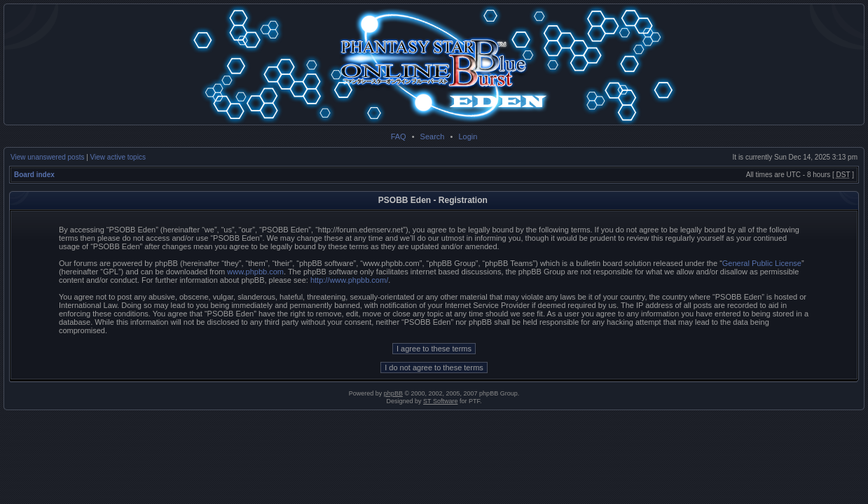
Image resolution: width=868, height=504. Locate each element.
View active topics (118, 157)
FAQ (399, 136)
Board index (34, 175)
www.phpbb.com (255, 272)
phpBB (393, 393)
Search (433, 136)
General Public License (762, 263)
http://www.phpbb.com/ (349, 280)
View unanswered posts (47, 157)
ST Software (440, 401)
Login (468, 136)
